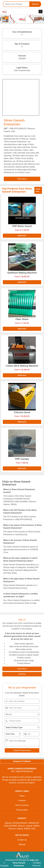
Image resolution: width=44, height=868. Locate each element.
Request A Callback (22, 761)
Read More (22, 669)
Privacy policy (22, 810)
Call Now (22, 674)
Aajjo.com (34, 860)
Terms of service (22, 805)
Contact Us (22, 840)
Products (22, 800)
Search (35, 4)
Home (22, 796)
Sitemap (22, 844)
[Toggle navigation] (41, 12)
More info (38, 190)
